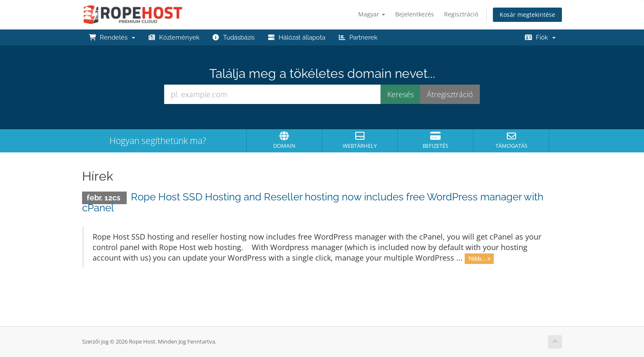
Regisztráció (461, 14)
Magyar (372, 14)
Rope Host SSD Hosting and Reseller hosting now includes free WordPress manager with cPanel (313, 202)
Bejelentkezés (415, 14)
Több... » (479, 258)
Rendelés (112, 37)
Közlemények (174, 37)
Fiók (540, 37)
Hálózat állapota (296, 37)
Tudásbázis (234, 37)
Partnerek (358, 37)
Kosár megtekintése (527, 15)
